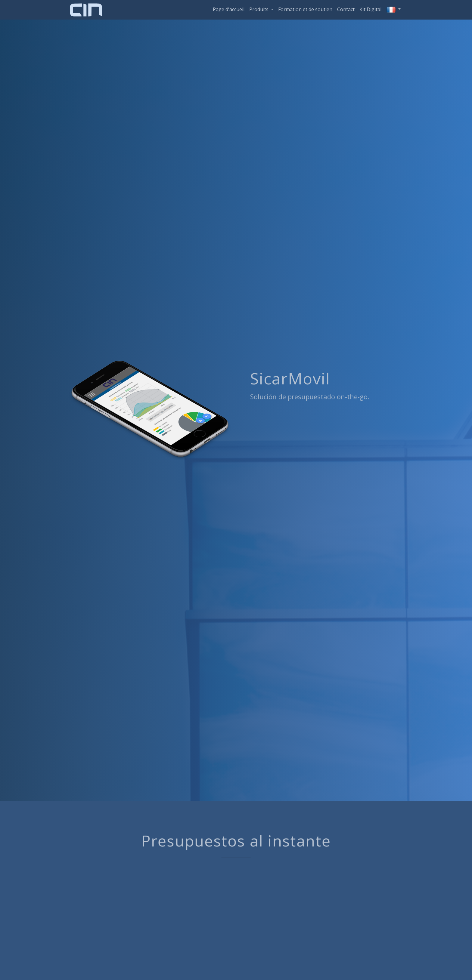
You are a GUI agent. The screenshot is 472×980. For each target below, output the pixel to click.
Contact (346, 9)
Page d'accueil (229, 9)
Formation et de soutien (305, 9)
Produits (259, 9)
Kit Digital (370, 9)
